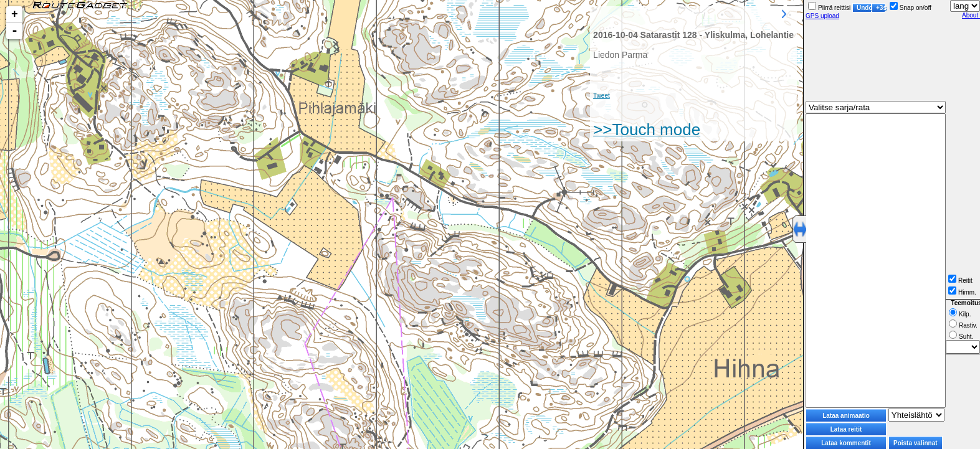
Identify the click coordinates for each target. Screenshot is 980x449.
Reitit (960, 281)
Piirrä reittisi (829, 8)
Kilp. (960, 314)
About (971, 15)
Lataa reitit (846, 429)
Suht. (961, 337)
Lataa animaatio (846, 416)
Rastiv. (963, 325)
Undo (864, 8)
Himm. (962, 292)
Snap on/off (911, 8)
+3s (881, 8)
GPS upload (822, 16)
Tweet (602, 96)
